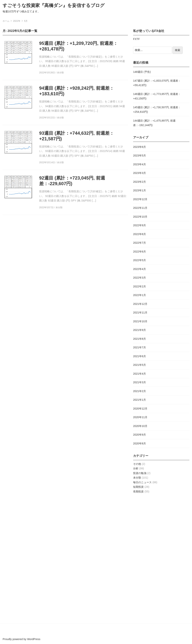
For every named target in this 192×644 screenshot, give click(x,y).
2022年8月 (139, 234)
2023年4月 (139, 164)
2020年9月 (139, 435)
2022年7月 (139, 243)
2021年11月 (140, 313)
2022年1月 (139, 295)
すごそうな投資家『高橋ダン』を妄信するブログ (54, 5)
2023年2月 (139, 182)
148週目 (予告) (142, 72)
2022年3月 (139, 278)
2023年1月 (139, 190)
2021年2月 (139, 391)
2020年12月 (140, 409)
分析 (136, 468)
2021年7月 (139, 347)
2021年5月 (139, 365)
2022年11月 (140, 208)
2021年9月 (139, 330)
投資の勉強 (140, 473)
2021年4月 (139, 374)
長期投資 (138, 491)
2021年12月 (140, 304)
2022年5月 (139, 260)
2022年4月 (139, 269)
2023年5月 (139, 156)
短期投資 (138, 487)
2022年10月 (140, 217)
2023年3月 (139, 173)
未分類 (137, 478)
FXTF (136, 39)
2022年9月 (139, 225)
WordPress (34, 639)
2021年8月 (139, 339)
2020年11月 (140, 417)
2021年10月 (140, 321)
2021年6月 (139, 356)
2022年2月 (139, 286)
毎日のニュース (142, 482)
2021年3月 (139, 382)
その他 (137, 464)
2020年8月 (139, 443)
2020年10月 (140, 426)
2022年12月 (140, 199)
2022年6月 (139, 252)
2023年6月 (139, 147)
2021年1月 (139, 400)
